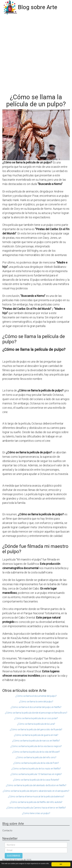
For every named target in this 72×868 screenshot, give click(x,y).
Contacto (7, 830)
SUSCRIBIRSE (14, 856)
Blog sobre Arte (38, 7)
